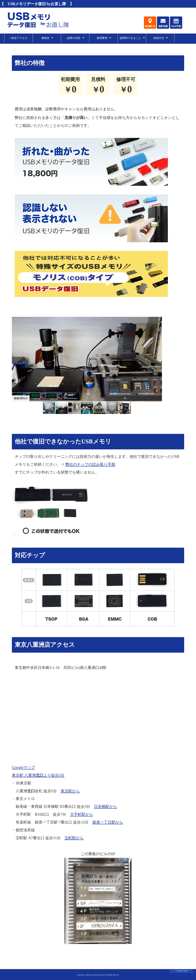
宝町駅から (74, 838)
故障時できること (130, 38)
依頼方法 (159, 38)
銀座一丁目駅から (108, 822)
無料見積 (163, 23)
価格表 (45, 38)
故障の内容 (74, 38)
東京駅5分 (150, 23)
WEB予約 (176, 23)
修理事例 (102, 38)
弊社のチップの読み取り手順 (90, 464)
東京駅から (70, 791)
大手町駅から (82, 814)
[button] (158, 359)
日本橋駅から (105, 806)
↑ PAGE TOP (181, 971)
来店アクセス (18, 38)
